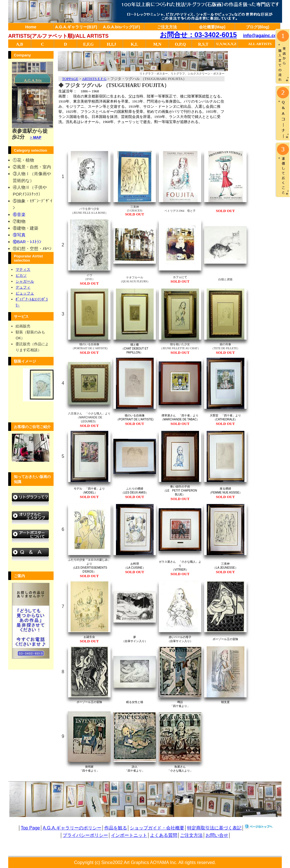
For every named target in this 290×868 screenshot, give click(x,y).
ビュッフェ (25, 293)
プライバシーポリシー (85, 835)
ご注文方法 (167, 27)
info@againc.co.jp (263, 36)
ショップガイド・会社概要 (157, 828)
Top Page (30, 828)
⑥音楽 (19, 214)
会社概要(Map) (212, 27)
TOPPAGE (70, 79)
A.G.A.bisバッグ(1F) (121, 27)
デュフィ (23, 287)
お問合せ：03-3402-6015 (198, 35)
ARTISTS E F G (94, 79)
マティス (23, 269)
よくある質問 (164, 835)
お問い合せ (217, 835)
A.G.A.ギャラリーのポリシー (72, 828)
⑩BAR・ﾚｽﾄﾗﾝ (27, 242)
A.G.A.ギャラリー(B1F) (76, 27)
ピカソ (21, 275)
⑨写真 (19, 235)
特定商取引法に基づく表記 (214, 828)
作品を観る (116, 828)
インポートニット (129, 835)
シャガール (25, 281)
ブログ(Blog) (257, 27)
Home (31, 27)
